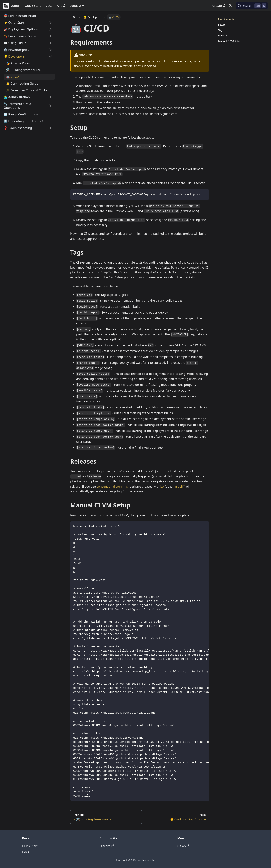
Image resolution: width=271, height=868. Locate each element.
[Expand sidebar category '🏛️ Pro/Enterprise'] (50, 50)
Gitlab (183, 846)
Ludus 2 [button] (75, 6)
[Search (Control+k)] (252, 6)
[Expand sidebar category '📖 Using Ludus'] (50, 43)
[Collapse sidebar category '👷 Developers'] (50, 56)
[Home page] (74, 17)
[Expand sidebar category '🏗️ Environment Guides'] (50, 36)
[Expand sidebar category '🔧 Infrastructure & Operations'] (50, 106)
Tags (221, 30)
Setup (222, 25)
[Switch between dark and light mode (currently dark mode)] (231, 6)
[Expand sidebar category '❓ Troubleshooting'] (50, 128)
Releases (223, 36)
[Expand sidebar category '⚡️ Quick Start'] (50, 23)
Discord (107, 846)
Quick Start (33, 6)
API (61, 6)
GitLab (219, 6)
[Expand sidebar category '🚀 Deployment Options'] (50, 29)
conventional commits (112, 486)
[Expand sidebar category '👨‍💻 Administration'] (50, 97)
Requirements (226, 19)
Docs (49, 6)
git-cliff (180, 486)
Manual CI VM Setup (230, 41)
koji (163, 486)
